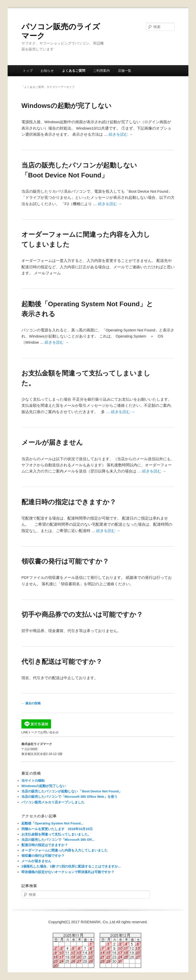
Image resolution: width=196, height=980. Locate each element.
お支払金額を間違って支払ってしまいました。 (56, 834)
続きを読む (121, 134)
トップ (28, 71)
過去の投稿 (31, 703)
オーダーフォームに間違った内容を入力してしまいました (65, 850)
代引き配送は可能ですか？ (62, 662)
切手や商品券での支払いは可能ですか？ (82, 614)
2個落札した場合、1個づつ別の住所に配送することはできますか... (71, 866)
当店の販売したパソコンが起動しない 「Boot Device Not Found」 (72, 791)
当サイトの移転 (33, 781)
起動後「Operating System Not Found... (52, 823)
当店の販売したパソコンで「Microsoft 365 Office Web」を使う (69, 797)
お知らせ (47, 71)
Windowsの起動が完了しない (66, 106)
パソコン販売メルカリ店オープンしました (53, 802)
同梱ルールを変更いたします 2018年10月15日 (57, 829)
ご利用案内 (101, 71)
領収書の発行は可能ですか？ (65, 561)
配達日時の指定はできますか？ (69, 502)
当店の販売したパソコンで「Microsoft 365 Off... (58, 840)
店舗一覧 (125, 71)
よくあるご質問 (74, 71)
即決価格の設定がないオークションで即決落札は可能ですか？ (68, 872)
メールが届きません (52, 442)
